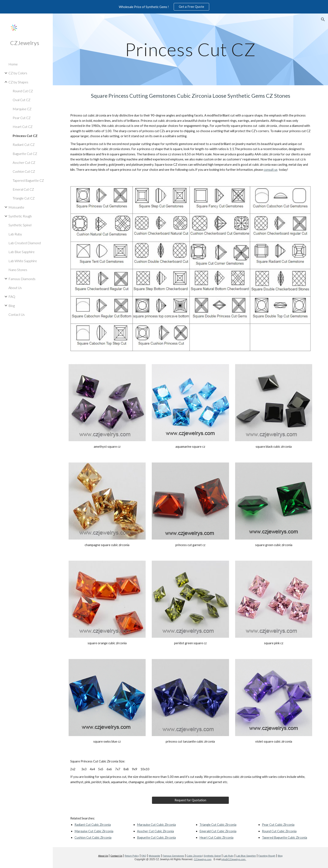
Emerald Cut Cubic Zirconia (218, 831)
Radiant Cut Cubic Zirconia (93, 825)
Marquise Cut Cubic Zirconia (94, 831)
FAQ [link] (12, 296)
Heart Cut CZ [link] (23, 127)
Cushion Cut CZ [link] (24, 171)
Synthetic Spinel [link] (20, 225)
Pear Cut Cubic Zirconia (278, 825)
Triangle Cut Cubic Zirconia (218, 825)
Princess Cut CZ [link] (25, 136)
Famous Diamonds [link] (22, 279)
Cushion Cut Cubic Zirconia (93, 837)
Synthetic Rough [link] (20, 216)
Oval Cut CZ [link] (22, 100)
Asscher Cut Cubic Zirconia (155, 831)
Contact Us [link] (17, 314)
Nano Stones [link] (18, 270)
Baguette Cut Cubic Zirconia (156, 837)
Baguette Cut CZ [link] (25, 154)
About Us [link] (15, 288)
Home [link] (13, 64)
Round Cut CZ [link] (23, 91)
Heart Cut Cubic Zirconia (216, 837)
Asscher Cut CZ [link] (24, 162)
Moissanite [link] (16, 207)
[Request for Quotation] (190, 800)
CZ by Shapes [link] (18, 82)
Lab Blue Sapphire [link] (22, 252)
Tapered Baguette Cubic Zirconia (285, 837)
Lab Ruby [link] (15, 234)
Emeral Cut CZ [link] (23, 189)
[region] (164, 7)
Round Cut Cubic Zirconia (279, 831)
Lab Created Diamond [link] (25, 243)
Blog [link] (12, 306)
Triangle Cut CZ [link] (24, 198)
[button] (323, 19)
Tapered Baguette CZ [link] (28, 180)
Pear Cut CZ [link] (22, 118)
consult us (271, 170)
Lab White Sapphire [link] (23, 261)
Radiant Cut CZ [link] (24, 144)
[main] (190, 49)
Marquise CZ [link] (22, 109)
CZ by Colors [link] (18, 73)
